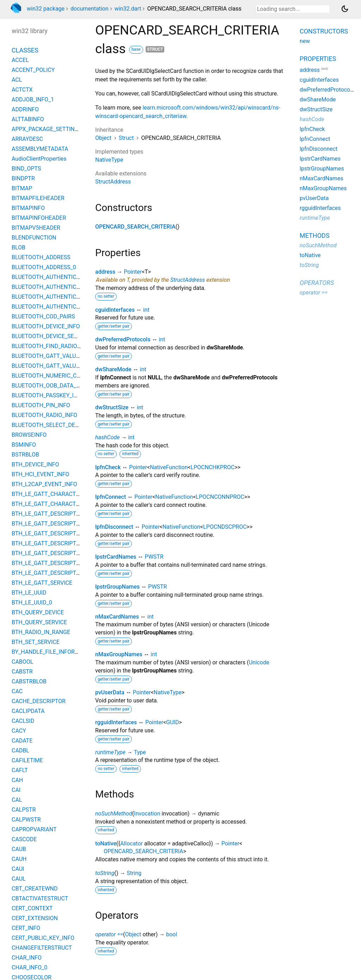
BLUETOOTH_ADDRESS (41, 257)
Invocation (147, 814)
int (146, 310)
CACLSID (23, 721)
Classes (25, 50)
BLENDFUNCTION (34, 238)
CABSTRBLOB (29, 681)
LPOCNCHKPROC (213, 467)
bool (172, 934)
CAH (17, 780)
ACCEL (20, 60)
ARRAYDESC (27, 139)
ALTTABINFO (28, 119)
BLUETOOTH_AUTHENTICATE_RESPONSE (64, 277)
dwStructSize (112, 407)
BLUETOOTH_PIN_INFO (41, 405)
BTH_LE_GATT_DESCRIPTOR (48, 514)
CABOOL (22, 662)
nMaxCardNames (117, 617)
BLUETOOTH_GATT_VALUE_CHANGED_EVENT (70, 356)
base (136, 49)
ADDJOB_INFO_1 (33, 100)
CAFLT (20, 770)
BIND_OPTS (26, 169)
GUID (172, 722)
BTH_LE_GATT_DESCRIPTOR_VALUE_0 (60, 534)
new (305, 41)
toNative (106, 843)
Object (103, 138)
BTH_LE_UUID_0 (32, 603)
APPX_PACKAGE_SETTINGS (47, 129)
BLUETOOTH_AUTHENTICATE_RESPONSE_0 (67, 287)
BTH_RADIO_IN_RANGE (41, 632)
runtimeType (110, 752)
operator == (109, 934)
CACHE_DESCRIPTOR (39, 701)
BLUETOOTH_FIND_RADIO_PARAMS (57, 346)
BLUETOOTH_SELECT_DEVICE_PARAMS (62, 425)
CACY (19, 731)
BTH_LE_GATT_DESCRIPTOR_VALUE (57, 524)
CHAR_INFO (27, 958)
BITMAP (22, 188)
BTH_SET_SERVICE (36, 642)
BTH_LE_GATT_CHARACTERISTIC (54, 494)
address (105, 272)
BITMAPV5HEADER (36, 228)
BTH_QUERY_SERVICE (39, 622)
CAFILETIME (27, 760)
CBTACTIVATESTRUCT (40, 898)
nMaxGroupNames (119, 654)
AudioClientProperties (39, 159)
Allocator (131, 843)
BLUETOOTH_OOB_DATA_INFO (50, 386)
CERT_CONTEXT (32, 908)
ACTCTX (22, 90)
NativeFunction (169, 467)
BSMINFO (24, 445)
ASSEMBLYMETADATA (40, 149)
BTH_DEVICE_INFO (35, 464)
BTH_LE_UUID (29, 593)
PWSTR (154, 557)
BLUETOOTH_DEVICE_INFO (46, 326)
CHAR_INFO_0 (29, 967)
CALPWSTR (26, 820)
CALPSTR (24, 810)
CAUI (18, 869)
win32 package (46, 9)
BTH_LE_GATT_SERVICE (42, 583)
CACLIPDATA (28, 711)
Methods (315, 235)
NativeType (109, 160)
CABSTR (22, 672)
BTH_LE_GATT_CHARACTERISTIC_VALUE (63, 504)
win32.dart (128, 9)
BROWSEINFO (29, 435)
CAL (17, 800)
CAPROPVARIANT (34, 829)
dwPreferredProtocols (123, 339)
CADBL (20, 750)
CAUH (19, 859)
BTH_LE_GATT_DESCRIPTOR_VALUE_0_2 (63, 563)
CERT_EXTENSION (35, 918)
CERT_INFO (26, 928)
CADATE (22, 741)
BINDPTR (23, 178)
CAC (17, 691)
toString (105, 873)
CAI (16, 790)
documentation (90, 9)
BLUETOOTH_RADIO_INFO (44, 415)
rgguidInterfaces (116, 722)
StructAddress (113, 182)
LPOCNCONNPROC (220, 497)
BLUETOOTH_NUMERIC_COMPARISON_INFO (68, 376)
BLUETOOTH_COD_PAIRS (43, 317)
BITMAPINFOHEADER (39, 218)
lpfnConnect (111, 497)
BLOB (19, 247)
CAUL (19, 879)
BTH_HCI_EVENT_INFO (40, 474)
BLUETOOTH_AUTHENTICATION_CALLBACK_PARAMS (80, 297)
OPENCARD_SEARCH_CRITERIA (135, 227)
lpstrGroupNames (117, 587)
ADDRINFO (25, 109)
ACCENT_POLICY (33, 70)
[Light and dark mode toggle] (345, 9)
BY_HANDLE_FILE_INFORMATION (54, 652)
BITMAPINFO (28, 208)
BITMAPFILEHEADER (38, 198)
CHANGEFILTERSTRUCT (42, 948)
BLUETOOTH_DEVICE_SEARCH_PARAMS (63, 336)
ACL (17, 80)
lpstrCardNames (116, 557)
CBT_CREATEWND (35, 889)
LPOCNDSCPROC (225, 527)
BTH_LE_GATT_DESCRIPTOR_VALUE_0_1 (63, 553)
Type (140, 752)
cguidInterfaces (115, 310)
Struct (126, 138)
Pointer (133, 272)
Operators (317, 283)
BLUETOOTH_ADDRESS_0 (44, 267)
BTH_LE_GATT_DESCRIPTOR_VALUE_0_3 (63, 573)
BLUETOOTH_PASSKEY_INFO (48, 395)
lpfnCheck (108, 467)
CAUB (19, 849)
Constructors (324, 31)
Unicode (259, 662)
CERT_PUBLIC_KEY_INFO (43, 938)
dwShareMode (113, 369)
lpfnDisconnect (114, 527)
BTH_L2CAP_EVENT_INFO (44, 484)
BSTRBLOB (25, 455)
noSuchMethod (114, 814)
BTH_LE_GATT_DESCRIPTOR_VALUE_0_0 (63, 543)
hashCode (107, 437)
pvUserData (110, 692)
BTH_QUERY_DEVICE (38, 612)
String (134, 873)
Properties (318, 59)
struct (155, 49)
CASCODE (24, 839)
